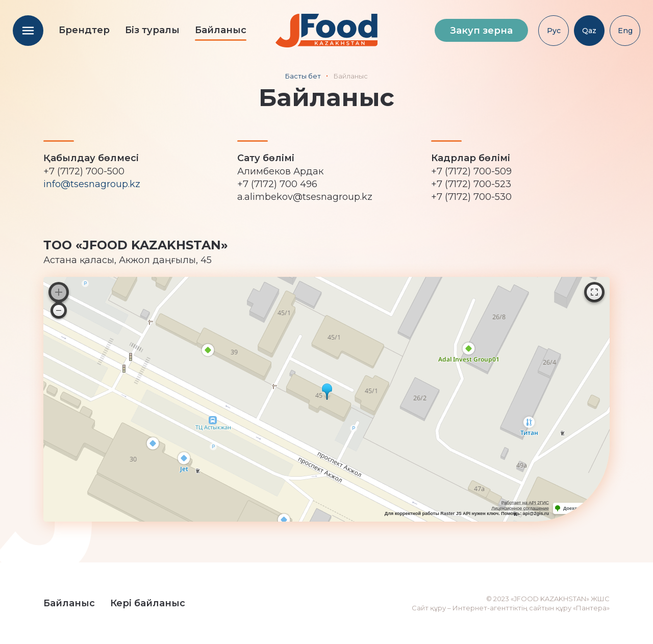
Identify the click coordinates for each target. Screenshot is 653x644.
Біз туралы (152, 30)
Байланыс (221, 30)
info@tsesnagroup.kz (92, 184)
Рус (554, 31)
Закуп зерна (481, 31)
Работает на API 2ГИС (525, 503)
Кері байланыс (148, 603)
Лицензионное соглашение (520, 508)
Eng (625, 31)
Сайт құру (429, 608)
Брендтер (84, 30)
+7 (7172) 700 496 (277, 184)
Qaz (589, 31)
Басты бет (303, 76)
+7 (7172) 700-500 (84, 171)
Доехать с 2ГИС (581, 508)
